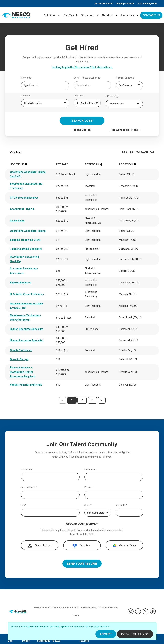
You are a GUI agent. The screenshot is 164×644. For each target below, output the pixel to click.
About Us (107, 15)
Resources (127, 15)
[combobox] (124, 104)
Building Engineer (20, 283)
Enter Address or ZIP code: (87, 78)
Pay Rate (112, 96)
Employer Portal (125, 4)
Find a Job (87, 15)
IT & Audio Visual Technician (27, 294)
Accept (106, 634)
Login (76, 615)
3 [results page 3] (92, 400)
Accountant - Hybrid (22, 209)
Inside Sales (17, 221)
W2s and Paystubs (147, 4)
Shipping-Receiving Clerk (25, 240)
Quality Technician (21, 350)
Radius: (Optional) (125, 78)
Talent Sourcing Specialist (26, 249)
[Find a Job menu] (97, 15)
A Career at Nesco (107, 608)
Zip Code (121, 505)
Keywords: (26, 78)
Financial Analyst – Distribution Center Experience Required (23, 372)
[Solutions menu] (59, 15)
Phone (88, 487)
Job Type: (79, 96)
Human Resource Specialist (27, 329)
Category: (26, 96)
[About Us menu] (116, 15)
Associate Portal (104, 4)
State (88, 505)
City (24, 505)
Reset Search (82, 130)
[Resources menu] (138, 15)
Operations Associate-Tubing (28, 231)
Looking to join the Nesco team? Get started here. (82, 67)
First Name (27, 470)
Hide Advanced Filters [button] (125, 130)
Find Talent (70, 15)
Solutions (50, 15)
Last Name (91, 470)
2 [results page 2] (82, 400)
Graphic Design (19, 359)
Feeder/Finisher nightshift (26, 385)
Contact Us (151, 15)
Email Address (29, 487)
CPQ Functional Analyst (24, 198)
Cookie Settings (135, 634)
